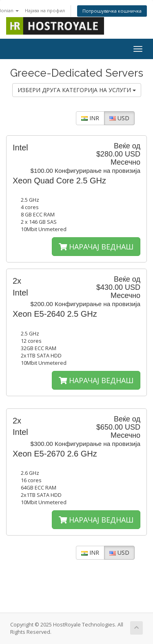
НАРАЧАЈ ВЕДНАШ (96, 247)
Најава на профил (45, 10)
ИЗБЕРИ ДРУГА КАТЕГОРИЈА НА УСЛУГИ (77, 90)
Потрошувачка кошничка (112, 11)
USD (119, 118)
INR (90, 118)
